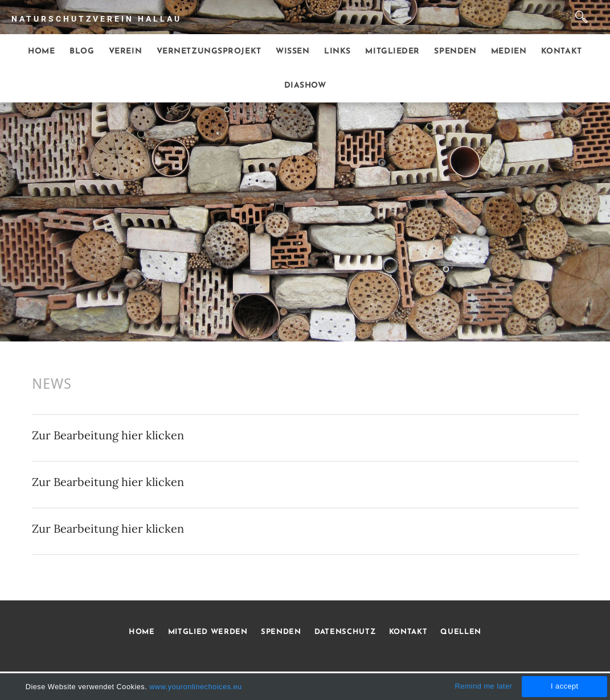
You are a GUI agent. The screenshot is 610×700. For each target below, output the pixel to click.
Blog (82, 52)
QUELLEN (461, 632)
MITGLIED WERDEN (206, 632)
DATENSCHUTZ (345, 632)
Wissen (292, 52)
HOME (142, 632)
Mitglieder (392, 52)
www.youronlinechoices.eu (195, 687)
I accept (565, 686)
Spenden (455, 52)
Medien (509, 52)
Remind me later (483, 686)
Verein (125, 52)
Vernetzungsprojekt (209, 52)
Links (337, 52)
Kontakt (562, 52)
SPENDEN (281, 632)
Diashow (305, 86)
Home (41, 52)
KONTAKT (408, 632)
